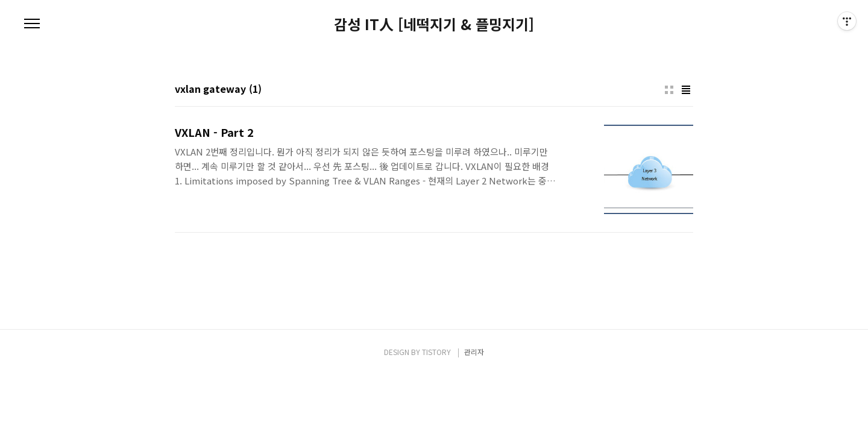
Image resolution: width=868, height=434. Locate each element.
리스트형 (686, 90)
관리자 (474, 352)
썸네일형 (669, 90)
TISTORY (436, 352)
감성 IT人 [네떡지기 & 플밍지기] (434, 24)
